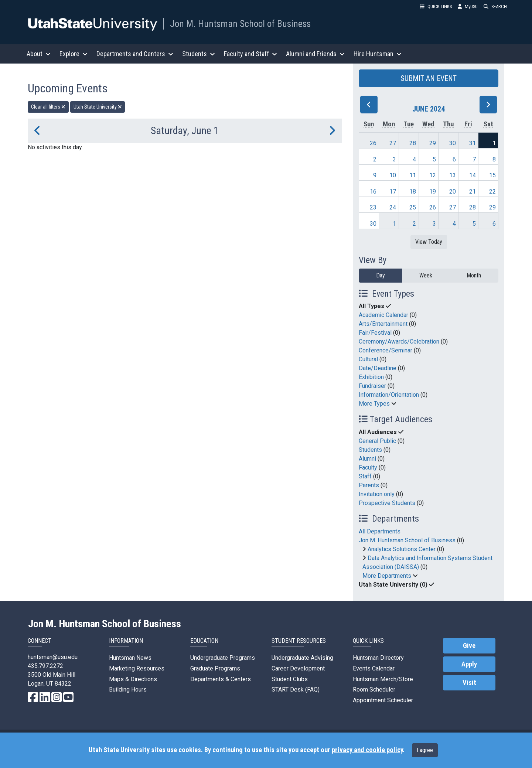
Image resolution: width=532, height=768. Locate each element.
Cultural (368, 359)
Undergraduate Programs (223, 658)
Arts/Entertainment (383, 324)
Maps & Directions (133, 679)
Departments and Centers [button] (135, 54)
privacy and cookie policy (367, 750)
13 (453, 175)
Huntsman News (130, 658)
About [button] (39, 54)
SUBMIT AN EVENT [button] (429, 78)
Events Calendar (374, 668)
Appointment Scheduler (383, 700)
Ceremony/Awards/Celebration (399, 342)
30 (453, 143)
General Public (377, 441)
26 (373, 143)
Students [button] (199, 54)
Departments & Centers (221, 679)
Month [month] (474, 275)
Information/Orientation (389, 395)
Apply (469, 664)
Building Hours (128, 690)
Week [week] (426, 275)
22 (492, 192)
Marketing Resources (137, 668)
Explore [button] (74, 54)
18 (413, 192)
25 (413, 207)
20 (453, 192)
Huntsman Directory (378, 658)
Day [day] (381, 275)
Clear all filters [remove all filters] (48, 107)
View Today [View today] (429, 242)
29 (433, 143)
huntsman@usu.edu (53, 657)
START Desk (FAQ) (296, 690)
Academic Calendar (383, 315)
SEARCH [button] (495, 6)
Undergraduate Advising (302, 658)
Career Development (298, 668)
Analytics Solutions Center (402, 549)
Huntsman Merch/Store (383, 679)
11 (413, 175)
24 (393, 207)
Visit (469, 683)
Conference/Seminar (386, 350)
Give (469, 646)
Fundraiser (372, 386)
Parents (369, 485)
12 (433, 175)
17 (393, 192)
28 (413, 143)
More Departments (387, 576)
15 (492, 175)
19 (433, 192)
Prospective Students (387, 503)
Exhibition (371, 377)
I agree (425, 750)
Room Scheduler (374, 690)
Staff (365, 476)
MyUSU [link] (468, 6)
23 (373, 207)
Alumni (367, 459)
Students (370, 450)
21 (473, 192)
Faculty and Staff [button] (250, 54)
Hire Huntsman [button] (378, 54)
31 (473, 143)
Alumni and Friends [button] (315, 54)
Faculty (368, 467)
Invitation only (377, 494)
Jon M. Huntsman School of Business (240, 24)
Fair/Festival (375, 333)
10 (393, 175)
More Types (374, 404)
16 (373, 192)
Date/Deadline (378, 368)
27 (393, 143)
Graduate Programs (215, 668)
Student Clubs (290, 679)
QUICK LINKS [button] (436, 6)
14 (473, 175)
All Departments (380, 531)
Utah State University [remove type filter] (98, 107)
